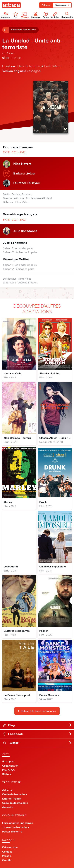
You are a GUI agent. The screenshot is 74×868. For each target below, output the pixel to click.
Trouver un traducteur (16, 827)
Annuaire (36, 15)
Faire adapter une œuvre (18, 823)
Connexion (62, 5)
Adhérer (46, 5)
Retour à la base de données (37, 711)
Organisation (10, 766)
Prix (16, 15)
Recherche (67, 15)
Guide (46, 15)
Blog (37, 725)
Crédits (7, 860)
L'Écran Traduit (12, 799)
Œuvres (25, 15)
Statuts (7, 774)
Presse (7, 856)
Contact (7, 852)
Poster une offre (12, 832)
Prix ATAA (8, 770)
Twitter (37, 743)
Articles (55, 15)
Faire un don (10, 847)
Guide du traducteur (15, 794)
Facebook (37, 734)
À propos (6, 15)
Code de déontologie (15, 803)
